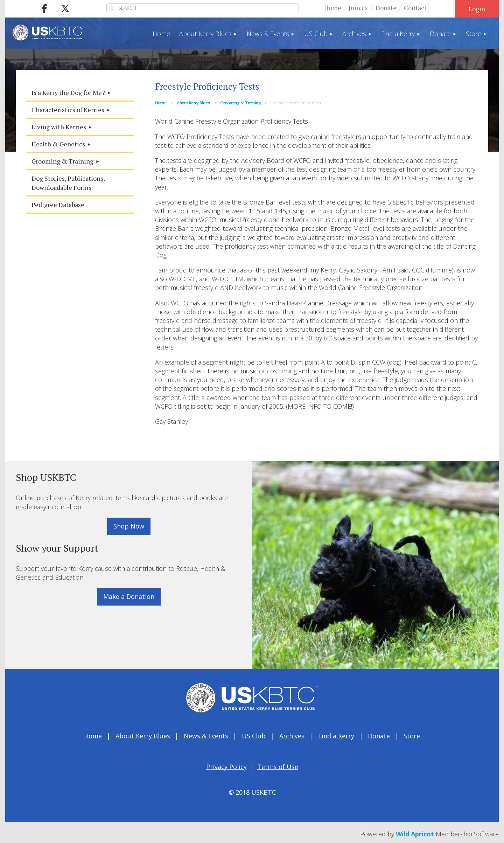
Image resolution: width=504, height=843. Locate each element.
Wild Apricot (415, 834)
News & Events (206, 736)
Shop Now (129, 526)
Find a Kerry (336, 736)
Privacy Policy (226, 767)
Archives (292, 736)
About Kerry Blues (193, 103)
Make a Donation (129, 596)
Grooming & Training (240, 103)
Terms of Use (278, 767)
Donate (386, 8)
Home (333, 8)
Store (412, 736)
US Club (254, 736)
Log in (477, 9)
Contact (415, 8)
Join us (358, 8)
